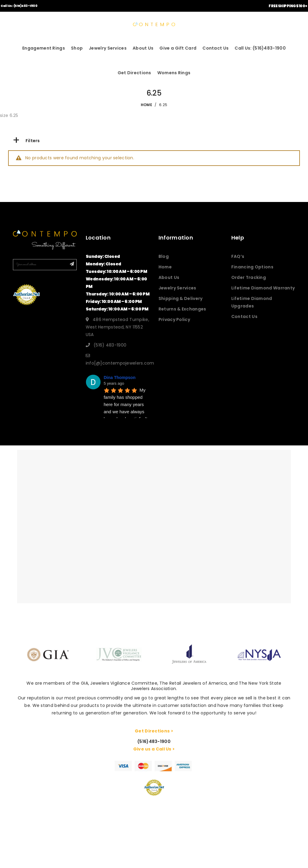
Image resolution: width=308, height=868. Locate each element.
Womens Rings (174, 73)
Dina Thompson (120, 377)
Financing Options (252, 267)
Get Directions (134, 73)
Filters (26, 141)
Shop (77, 48)
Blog (164, 256)
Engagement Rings (44, 48)
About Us (143, 48)
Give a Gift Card (178, 48)
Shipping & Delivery (181, 298)
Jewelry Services (108, 48)
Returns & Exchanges (182, 309)
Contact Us (216, 48)
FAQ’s (238, 256)
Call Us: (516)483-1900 (19, 6)
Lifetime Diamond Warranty (263, 288)
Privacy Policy (174, 319)
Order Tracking (249, 277)
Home (165, 267)
